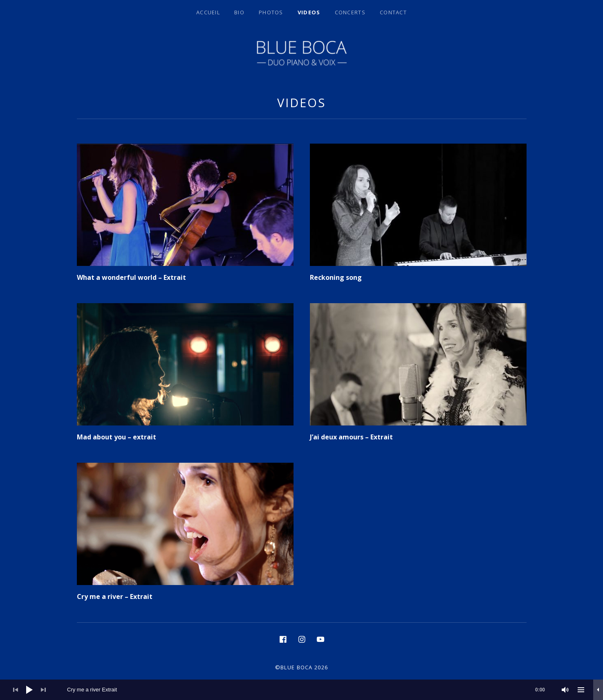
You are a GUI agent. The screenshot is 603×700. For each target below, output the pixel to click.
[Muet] (565, 690)
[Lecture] (29, 690)
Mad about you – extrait (117, 437)
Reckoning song (336, 277)
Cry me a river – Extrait (115, 596)
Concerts (350, 12)
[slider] (310, 690)
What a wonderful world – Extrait (131, 277)
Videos (309, 12)
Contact (393, 12)
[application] (301, 690)
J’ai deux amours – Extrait (351, 437)
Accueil (208, 12)
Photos (271, 12)
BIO (239, 12)
